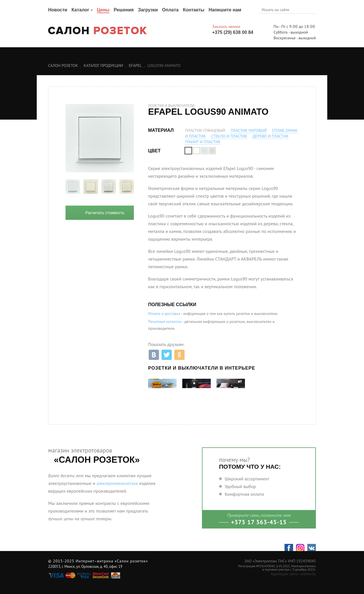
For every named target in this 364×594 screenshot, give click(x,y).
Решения (124, 10)
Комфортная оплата (244, 494)
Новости (58, 10)
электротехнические (117, 483)
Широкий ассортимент (247, 479)
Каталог (80, 10)
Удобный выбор (240, 486)
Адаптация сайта (284, 574)
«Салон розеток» (131, 561)
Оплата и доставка (164, 314)
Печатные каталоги (165, 321)
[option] (73, 187)
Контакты (194, 10)
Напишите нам (225, 10)
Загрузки (148, 10)
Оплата (170, 10)
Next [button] (138, 187)
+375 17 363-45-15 (259, 522)
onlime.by (308, 574)
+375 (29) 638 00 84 (233, 32)
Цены (103, 10)
